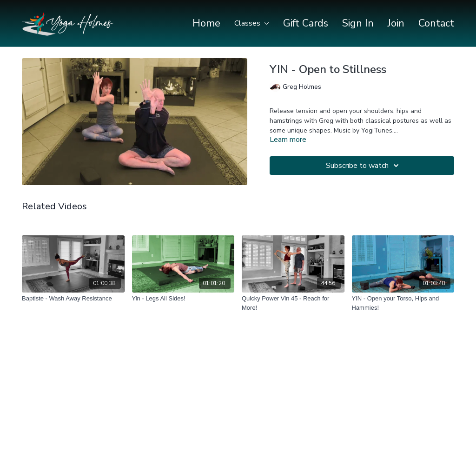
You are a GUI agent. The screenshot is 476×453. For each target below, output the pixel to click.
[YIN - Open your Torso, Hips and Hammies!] (403, 303)
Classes (252, 23)
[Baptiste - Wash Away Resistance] (73, 299)
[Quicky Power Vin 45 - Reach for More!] (293, 303)
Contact (436, 23)
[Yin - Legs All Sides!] (183, 299)
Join (396, 23)
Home (206, 23)
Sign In (358, 23)
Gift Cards (306, 23)
